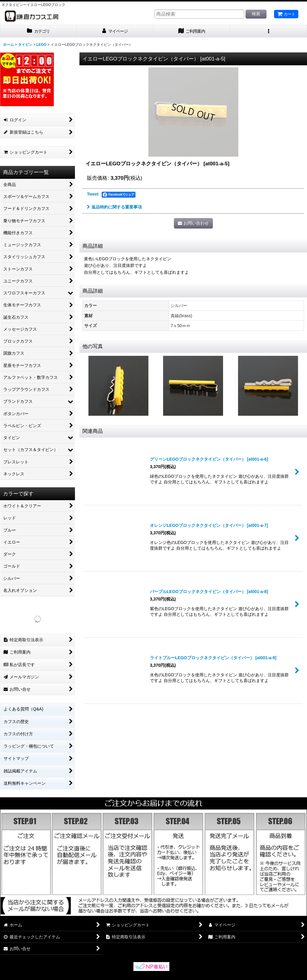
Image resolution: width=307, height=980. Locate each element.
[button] (269, 31)
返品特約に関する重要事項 (114, 207)
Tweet (93, 194)
